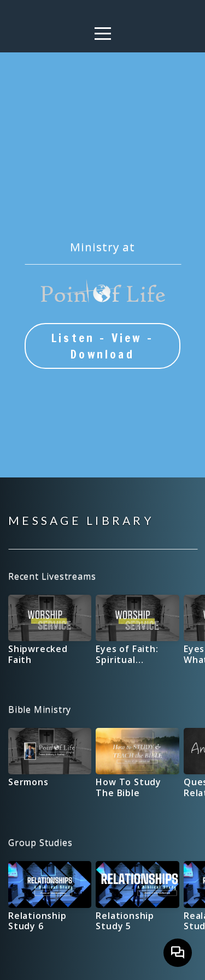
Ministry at (102, 247)
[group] (50, 634)
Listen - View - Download (102, 346)
